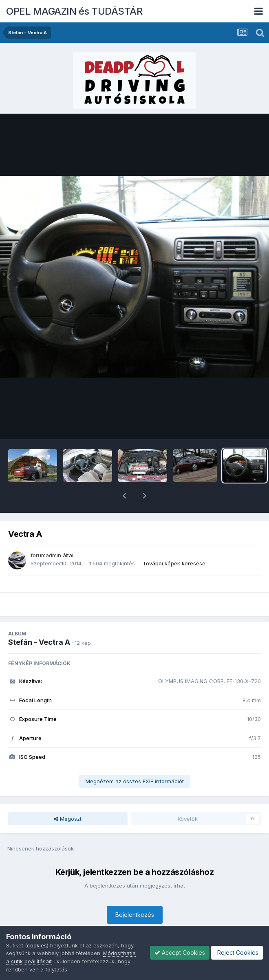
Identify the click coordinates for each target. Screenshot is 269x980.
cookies (37, 945)
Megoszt (68, 798)
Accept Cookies (180, 953)
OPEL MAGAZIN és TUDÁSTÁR (74, 11)
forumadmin (46, 534)
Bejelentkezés (135, 893)
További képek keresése (174, 542)
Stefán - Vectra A (39, 621)
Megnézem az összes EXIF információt (135, 760)
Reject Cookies (237, 953)
